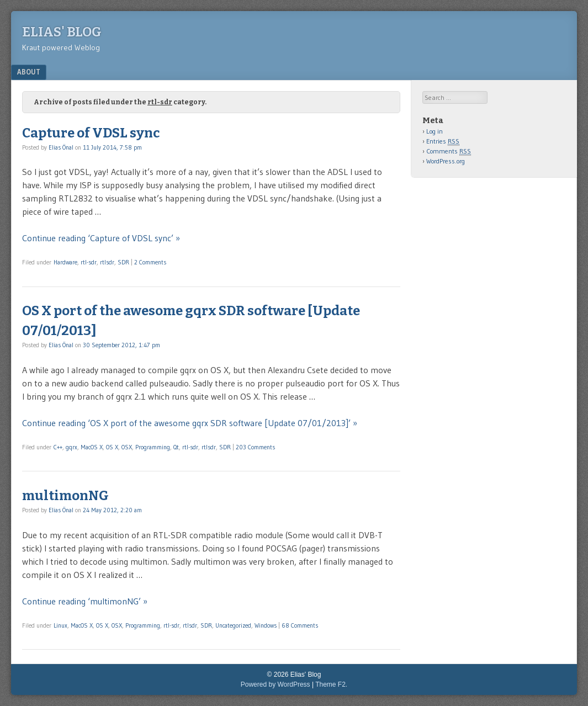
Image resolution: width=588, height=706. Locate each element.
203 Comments (255, 447)
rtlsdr (107, 262)
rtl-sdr (89, 262)
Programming (153, 447)
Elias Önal (61, 147)
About (29, 72)
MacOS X (92, 447)
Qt (176, 447)
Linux (60, 625)
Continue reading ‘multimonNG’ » (85, 601)
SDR (123, 262)
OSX (127, 447)
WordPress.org (446, 161)
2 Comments (150, 262)
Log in (435, 131)
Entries (443, 141)
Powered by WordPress (276, 684)
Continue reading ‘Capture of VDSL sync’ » (101, 238)
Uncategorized (233, 625)
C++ (58, 447)
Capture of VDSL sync (91, 133)
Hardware (65, 262)
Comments (449, 151)
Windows (266, 625)
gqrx (71, 447)
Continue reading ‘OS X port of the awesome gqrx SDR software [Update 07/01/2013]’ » (190, 423)
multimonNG (65, 496)
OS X (112, 447)
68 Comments (300, 625)
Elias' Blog (62, 32)
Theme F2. (331, 684)
